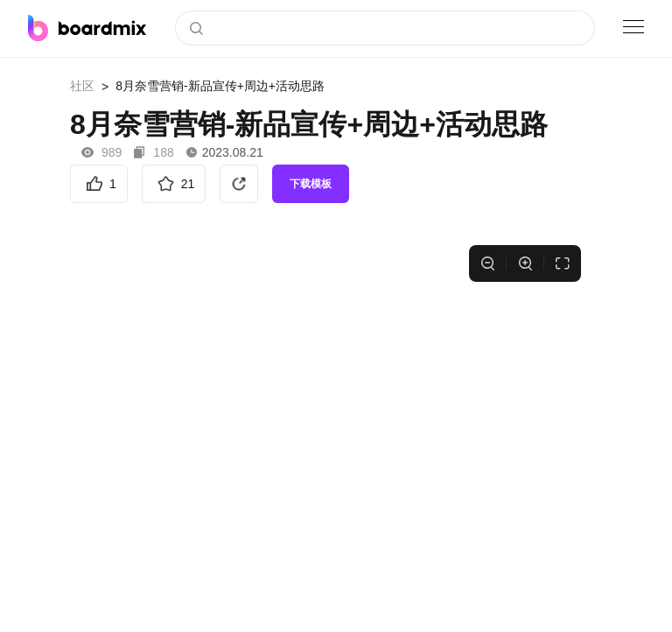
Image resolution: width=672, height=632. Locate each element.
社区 (82, 86)
